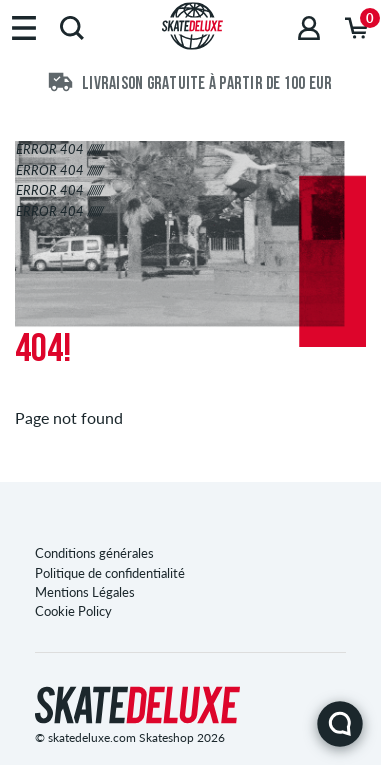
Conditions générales (94, 553)
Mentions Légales (85, 592)
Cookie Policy (73, 611)
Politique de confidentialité (110, 573)
